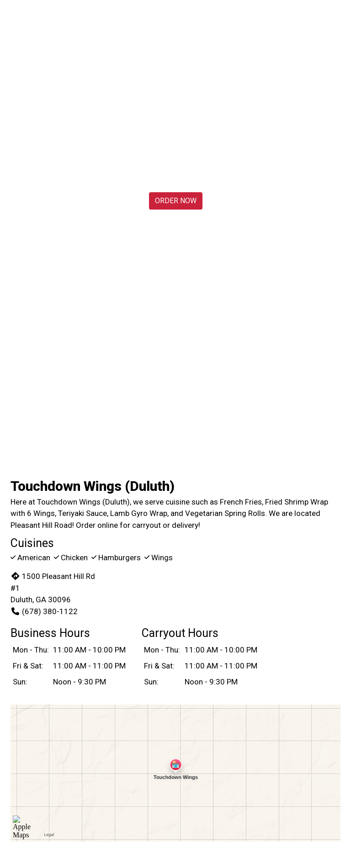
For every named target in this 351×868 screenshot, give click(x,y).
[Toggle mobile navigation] (338, 21)
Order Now (176, 201)
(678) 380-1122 (44, 611)
